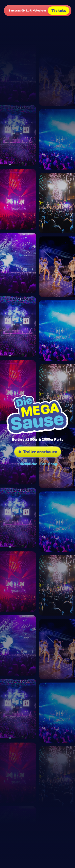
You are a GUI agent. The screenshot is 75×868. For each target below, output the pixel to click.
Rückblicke (28, 464)
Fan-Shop (49, 464)
